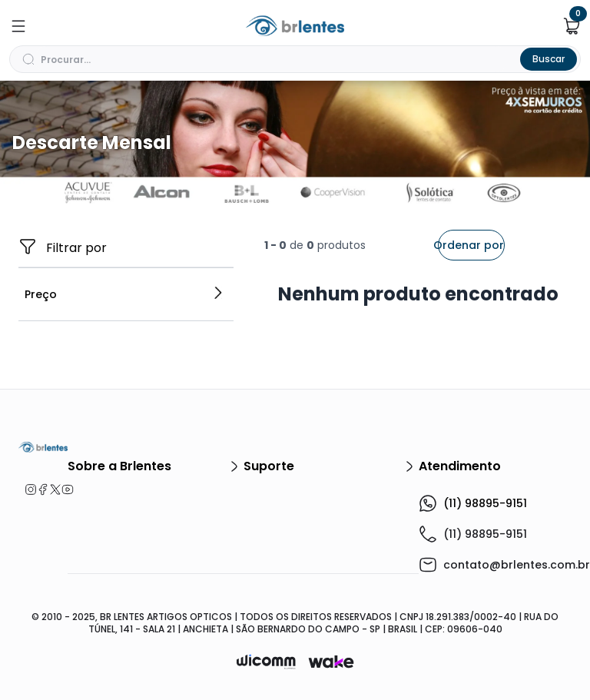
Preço (124, 294)
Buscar (549, 59)
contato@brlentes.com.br (517, 565)
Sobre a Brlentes (156, 466)
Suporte (331, 466)
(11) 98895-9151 (473, 503)
